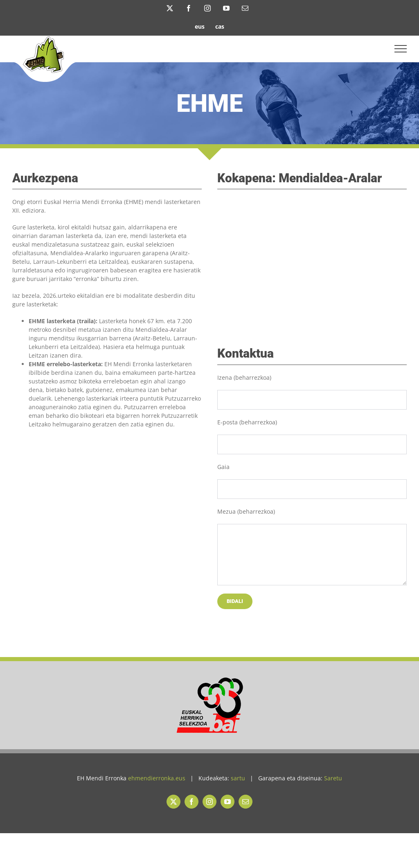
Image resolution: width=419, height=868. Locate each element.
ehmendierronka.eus (157, 778)
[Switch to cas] (220, 26)
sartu (238, 778)
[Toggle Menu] (401, 49)
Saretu (333, 778)
